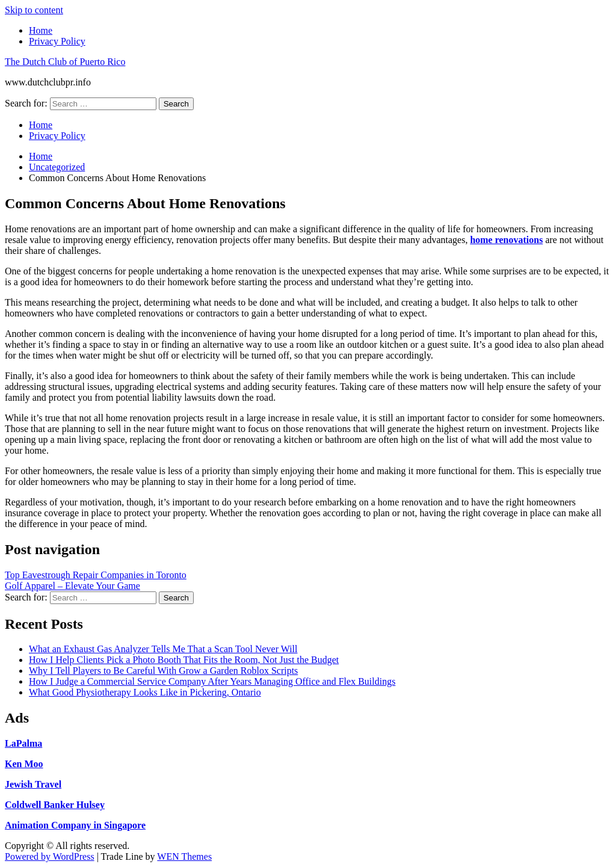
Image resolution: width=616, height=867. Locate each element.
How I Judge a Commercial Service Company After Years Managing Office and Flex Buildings (212, 681)
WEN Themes (184, 856)
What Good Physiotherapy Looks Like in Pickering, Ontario (145, 692)
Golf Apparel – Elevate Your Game (72, 586)
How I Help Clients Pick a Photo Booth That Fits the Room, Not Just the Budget (184, 660)
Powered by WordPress (50, 856)
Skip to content (34, 10)
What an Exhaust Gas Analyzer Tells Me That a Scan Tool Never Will (163, 649)
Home (41, 30)
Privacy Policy (57, 41)
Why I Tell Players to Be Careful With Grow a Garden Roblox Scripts (163, 671)
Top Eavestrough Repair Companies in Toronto (96, 575)
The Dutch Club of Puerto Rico (65, 62)
